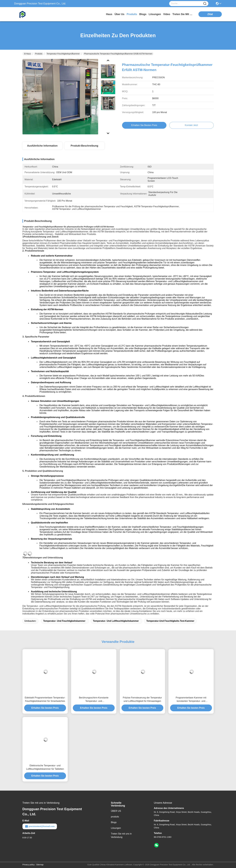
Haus (109, 14)
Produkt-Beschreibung (84, 146)
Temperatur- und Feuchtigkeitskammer (64, 621)
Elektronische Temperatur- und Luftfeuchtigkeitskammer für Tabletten (45, 767)
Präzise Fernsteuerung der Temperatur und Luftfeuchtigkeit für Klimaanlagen (142, 699)
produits (132, 14)
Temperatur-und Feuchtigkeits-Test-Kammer (170, 621)
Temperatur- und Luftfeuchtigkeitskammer (116, 621)
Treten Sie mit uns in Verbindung (121, 835)
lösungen (155, 14)
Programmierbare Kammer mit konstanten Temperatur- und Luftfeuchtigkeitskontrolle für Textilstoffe (191, 700)
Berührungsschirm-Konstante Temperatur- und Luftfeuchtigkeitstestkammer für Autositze (94, 700)
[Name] (205, 4)
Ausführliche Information (42, 146)
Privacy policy (29, 865)
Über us (119, 14)
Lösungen (116, 828)
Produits (39, 54)
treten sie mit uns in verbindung (183, 14)
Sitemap (40, 865)
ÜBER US (116, 811)
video (167, 14)
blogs (143, 14)
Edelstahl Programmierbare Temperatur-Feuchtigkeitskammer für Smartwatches (45, 699)
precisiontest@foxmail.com (40, 826)
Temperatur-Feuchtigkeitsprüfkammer (63, 54)
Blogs (114, 822)
